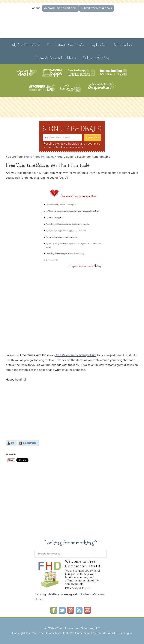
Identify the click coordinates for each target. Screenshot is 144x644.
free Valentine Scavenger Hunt (76, 355)
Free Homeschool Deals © (72, 25)
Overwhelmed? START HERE (60, 8)
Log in (128, 633)
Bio (13, 443)
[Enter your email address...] (62, 138)
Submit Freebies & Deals (96, 8)
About (36, 8)
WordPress (115, 633)
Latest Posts (30, 443)
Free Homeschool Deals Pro (56, 633)
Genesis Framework (93, 633)
